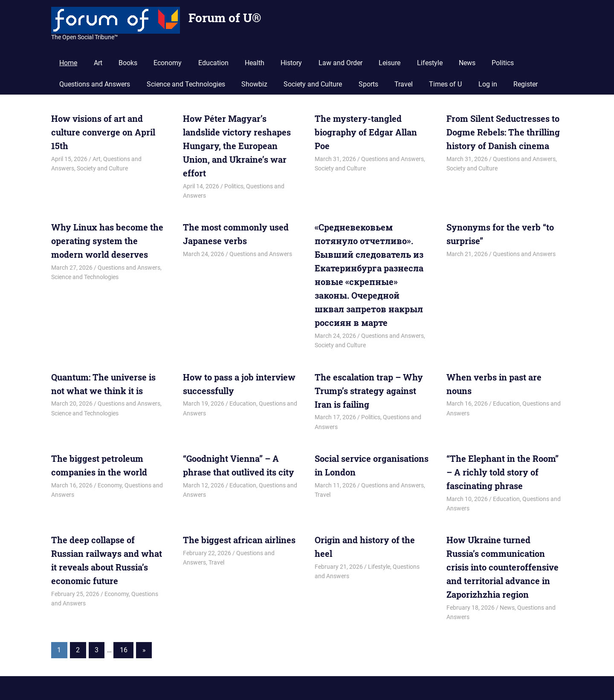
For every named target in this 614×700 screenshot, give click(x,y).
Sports (368, 84)
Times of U (445, 84)
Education (213, 63)
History (291, 63)
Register (526, 84)
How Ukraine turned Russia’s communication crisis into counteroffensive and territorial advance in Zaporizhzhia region (502, 567)
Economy (168, 63)
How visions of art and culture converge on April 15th (103, 132)
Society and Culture (313, 84)
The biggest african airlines (239, 540)
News (467, 63)
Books (128, 63)
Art (98, 63)
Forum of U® (225, 18)
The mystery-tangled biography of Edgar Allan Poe (366, 132)
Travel (404, 84)
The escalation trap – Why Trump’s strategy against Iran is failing (369, 391)
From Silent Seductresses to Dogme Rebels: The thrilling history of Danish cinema (503, 132)
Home (68, 63)
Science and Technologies (186, 84)
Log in (488, 84)
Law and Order (340, 63)
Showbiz (254, 84)
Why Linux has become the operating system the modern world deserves (107, 241)
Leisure (390, 63)
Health (255, 63)
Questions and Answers (95, 84)
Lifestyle (430, 63)
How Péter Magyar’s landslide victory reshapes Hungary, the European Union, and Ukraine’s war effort (237, 146)
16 (124, 650)
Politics (503, 63)
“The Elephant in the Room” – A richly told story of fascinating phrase (502, 472)
